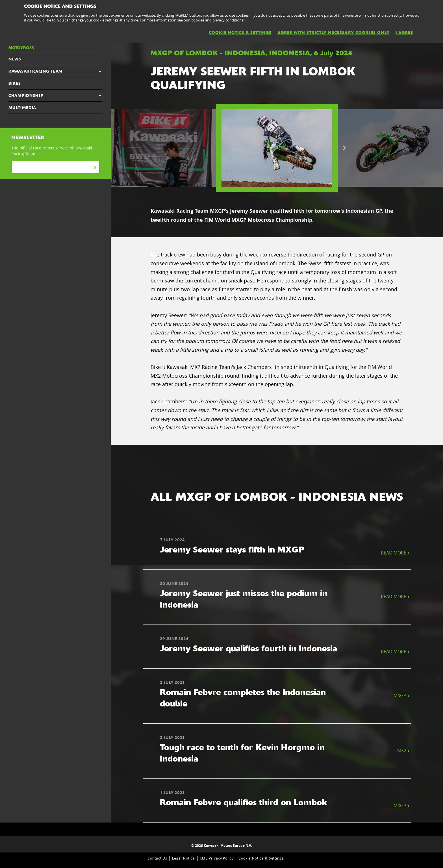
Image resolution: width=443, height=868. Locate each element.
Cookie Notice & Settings (261, 858)
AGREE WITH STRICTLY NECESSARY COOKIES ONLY (334, 32)
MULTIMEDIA (22, 108)
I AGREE (404, 32)
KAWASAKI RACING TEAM (35, 71)
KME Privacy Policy (217, 858)
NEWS (15, 59)
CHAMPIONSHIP (26, 95)
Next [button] (344, 148)
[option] (277, 148)
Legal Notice (184, 858)
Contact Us (158, 858)
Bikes (15, 83)
